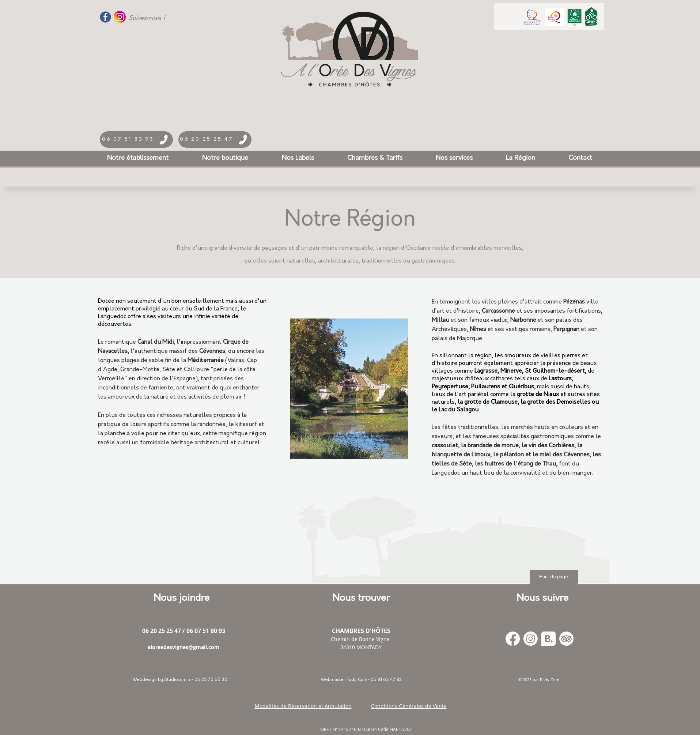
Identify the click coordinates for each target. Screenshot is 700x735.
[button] (298, 158)
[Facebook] (513, 639)
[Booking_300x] (548, 639)
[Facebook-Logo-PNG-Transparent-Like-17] (105, 17)
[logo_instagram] (120, 17)
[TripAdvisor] (566, 639)
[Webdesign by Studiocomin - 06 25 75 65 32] (180, 680)
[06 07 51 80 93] (136, 140)
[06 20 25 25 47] (215, 140)
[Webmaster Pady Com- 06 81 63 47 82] (361, 680)
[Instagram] (531, 639)
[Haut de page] (554, 577)
